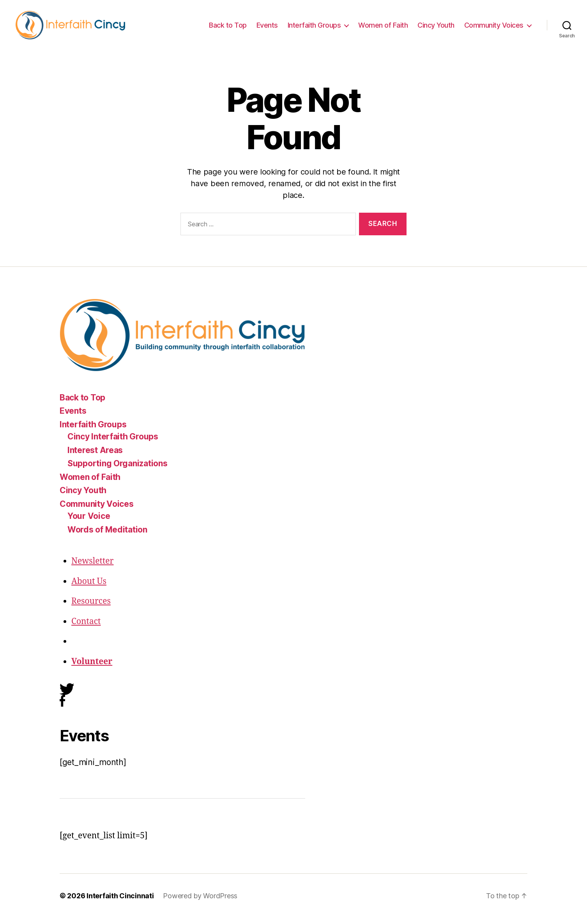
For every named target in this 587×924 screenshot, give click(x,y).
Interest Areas (95, 456)
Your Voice (89, 523)
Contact (86, 628)
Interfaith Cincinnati (120, 902)
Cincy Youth (436, 28)
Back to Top (228, 28)
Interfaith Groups (314, 28)
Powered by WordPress (200, 902)
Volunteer (92, 668)
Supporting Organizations (118, 470)
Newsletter (93, 568)
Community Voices (494, 28)
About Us (89, 588)
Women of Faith (383, 28)
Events (267, 28)
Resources (91, 608)
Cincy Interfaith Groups (113, 443)
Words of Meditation (107, 536)
